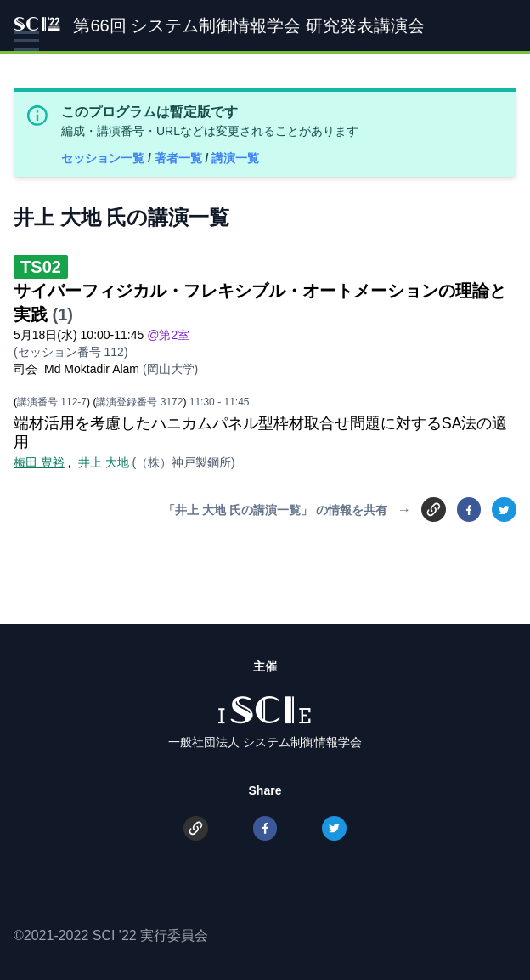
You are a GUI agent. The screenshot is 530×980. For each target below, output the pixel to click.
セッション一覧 (104, 158)
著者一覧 (180, 158)
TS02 (41, 267)
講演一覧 (235, 158)
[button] (26, 41)
